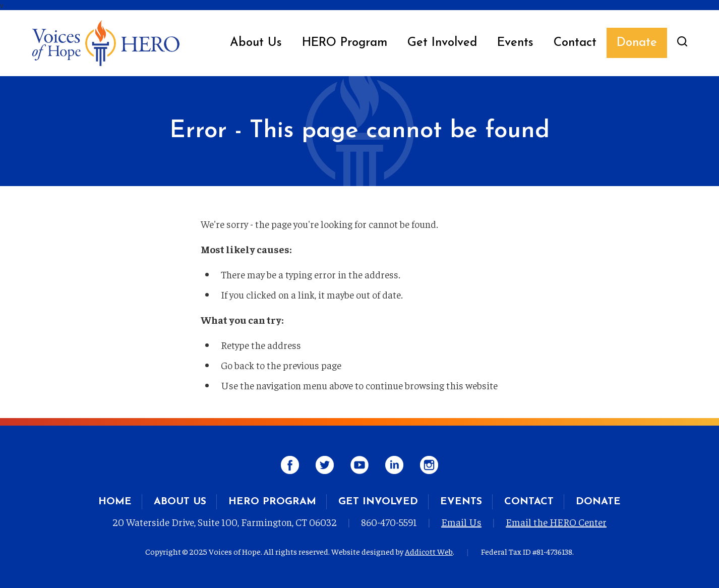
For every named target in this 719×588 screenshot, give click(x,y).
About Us (256, 43)
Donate (637, 43)
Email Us (461, 522)
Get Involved (442, 43)
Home (115, 502)
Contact (575, 43)
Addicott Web (429, 551)
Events (515, 43)
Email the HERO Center (556, 522)
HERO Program (345, 43)
